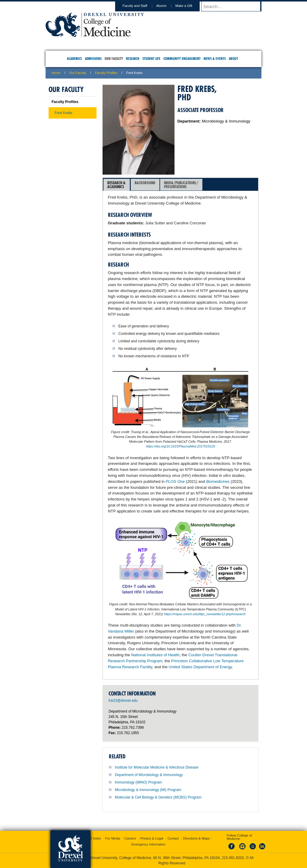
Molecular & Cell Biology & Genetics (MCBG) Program (158, 797)
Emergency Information (148, 844)
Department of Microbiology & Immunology (149, 775)
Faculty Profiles (106, 73)
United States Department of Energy (200, 667)
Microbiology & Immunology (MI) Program (148, 790)
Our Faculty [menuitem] (114, 59)
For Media (113, 838)
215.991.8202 (233, 858)
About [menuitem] (233, 59)
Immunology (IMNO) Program (138, 782)
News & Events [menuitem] (215, 59)
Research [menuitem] (133, 59)
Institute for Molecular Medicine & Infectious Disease (157, 767)
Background (145, 185)
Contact (173, 838)
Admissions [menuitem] (93, 59)
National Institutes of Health (155, 655)
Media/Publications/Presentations (181, 185)
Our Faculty (78, 73)
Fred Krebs (63, 113)
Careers (130, 838)
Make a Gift (189, 6)
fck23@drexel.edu (123, 701)
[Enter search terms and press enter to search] (234, 6)
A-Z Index (94, 838)
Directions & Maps (196, 838)
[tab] (117, 185)
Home (56, 73)
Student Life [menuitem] (151, 59)
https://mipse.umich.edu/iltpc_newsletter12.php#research (205, 614)
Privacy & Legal (152, 838)
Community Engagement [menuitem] (182, 59)
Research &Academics (116, 185)
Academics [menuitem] (74, 59)
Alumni (167, 6)
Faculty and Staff (141, 6)
